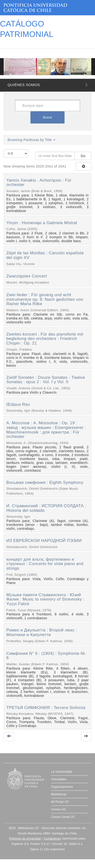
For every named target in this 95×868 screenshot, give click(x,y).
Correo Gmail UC (63, 817)
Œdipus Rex (18, 404)
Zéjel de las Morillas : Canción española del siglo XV (45, 255)
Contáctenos (52, 839)
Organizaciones (62, 787)
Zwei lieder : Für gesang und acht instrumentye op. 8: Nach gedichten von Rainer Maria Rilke (45, 299)
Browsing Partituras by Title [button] (31, 140)
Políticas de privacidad (25, 839)
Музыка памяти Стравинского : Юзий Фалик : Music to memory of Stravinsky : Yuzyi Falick (45, 599)
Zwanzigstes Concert (27, 276)
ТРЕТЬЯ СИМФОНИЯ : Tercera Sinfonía (46, 708)
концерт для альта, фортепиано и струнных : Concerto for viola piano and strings (45, 564)
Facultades (59, 779)
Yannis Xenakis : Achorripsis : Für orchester (39, 183)
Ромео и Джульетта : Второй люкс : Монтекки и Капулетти (42, 632)
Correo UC (59, 809)
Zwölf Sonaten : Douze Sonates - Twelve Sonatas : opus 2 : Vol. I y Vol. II (46, 380)
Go (83, 156)
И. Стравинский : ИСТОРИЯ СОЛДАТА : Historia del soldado (46, 508)
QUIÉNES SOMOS (24, 85)
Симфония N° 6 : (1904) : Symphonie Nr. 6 (46, 656)
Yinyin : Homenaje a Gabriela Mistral (42, 223)
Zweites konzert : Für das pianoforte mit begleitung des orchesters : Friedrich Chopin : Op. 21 (45, 339)
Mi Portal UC (60, 802)
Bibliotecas (59, 794)
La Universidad (62, 772)
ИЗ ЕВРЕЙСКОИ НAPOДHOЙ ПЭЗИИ (44, 541)
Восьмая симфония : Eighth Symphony (45, 483)
